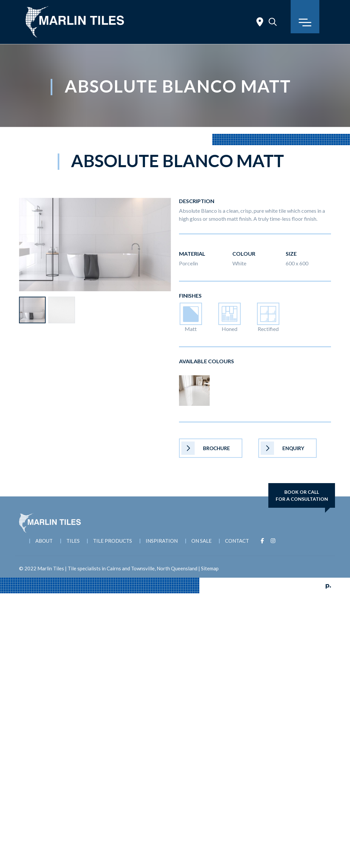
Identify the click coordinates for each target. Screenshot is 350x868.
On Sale (202, 541)
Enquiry (282, 448)
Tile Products (113, 541)
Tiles (73, 541)
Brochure (206, 448)
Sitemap (210, 568)
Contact (238, 541)
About (44, 541)
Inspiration (162, 541)
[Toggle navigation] (305, 17)
